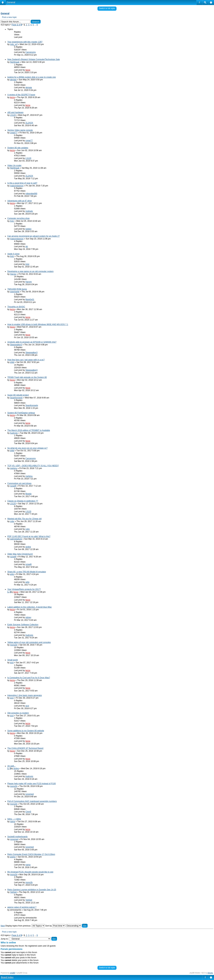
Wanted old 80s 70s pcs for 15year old (24, 519)
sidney (28, 617)
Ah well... (11, 766)
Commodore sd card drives (19, 483)
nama (13, 822)
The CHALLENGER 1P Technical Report (25, 748)
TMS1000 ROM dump (17, 289)
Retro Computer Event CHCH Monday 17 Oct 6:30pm (31, 854)
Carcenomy (31, 52)
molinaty (29, 211)
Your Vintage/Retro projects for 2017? (24, 589)
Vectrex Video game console (20, 130)
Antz (12, 221)
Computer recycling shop (18, 218)
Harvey (13, 274)
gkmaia (13, 80)
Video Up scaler (14, 165)
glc (27, 246)
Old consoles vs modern (18, 713)
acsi (12, 663)
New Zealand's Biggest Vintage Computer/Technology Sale (34, 59)
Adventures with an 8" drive (20, 201)
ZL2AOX (29, 123)
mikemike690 (31, 194)
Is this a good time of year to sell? (22, 183)
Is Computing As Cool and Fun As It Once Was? (29, 678)
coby (12, 521)
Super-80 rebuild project (18, 395)
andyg (28, 547)
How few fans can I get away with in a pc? (26, 360)
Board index (7, 977)
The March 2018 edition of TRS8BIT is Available (29, 430)
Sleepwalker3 (16, 345)
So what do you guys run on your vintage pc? (27, 448)
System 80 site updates (18, 148)
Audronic (14, 433)
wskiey (28, 229)
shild (12, 362)
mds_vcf (14, 44)
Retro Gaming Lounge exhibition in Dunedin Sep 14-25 (32, 890)
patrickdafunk (16, 539)
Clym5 (28, 812)
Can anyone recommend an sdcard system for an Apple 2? (34, 236)
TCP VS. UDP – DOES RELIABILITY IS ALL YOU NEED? (33, 466)
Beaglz (29, 494)
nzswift (13, 486)
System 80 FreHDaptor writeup (21, 413)
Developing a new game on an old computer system (30, 271)
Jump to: (5, 939)
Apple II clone (13, 254)
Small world (13, 660)
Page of (17, 25)
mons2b (14, 645)
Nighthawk (15, 62)
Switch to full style (107, 8)
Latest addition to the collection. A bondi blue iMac (30, 607)
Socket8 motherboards (17, 837)
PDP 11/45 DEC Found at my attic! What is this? (29, 536)
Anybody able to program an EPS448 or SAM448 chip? (32, 342)
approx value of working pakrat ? (22, 907)
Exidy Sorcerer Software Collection (23, 625)
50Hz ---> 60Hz (14, 819)
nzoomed (30, 794)
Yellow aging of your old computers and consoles (29, 642)
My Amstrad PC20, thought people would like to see (30, 872)
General (11, 2)
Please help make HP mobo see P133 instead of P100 (32, 784)
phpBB (13, 973)
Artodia (210, 973)
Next (3, 926)
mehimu (14, 468)
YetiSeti (13, 892)
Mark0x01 (30, 300)
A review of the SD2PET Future (21, 95)
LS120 (13, 115)
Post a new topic (9, 17)
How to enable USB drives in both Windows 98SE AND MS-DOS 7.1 (38, 324)
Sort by (55, 926)
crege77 (14, 133)
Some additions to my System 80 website (26, 731)
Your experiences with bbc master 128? (25, 42)
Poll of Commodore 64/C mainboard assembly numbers (32, 801)
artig (12, 574)
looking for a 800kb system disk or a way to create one (32, 77)
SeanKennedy (16, 398)
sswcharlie (15, 292)
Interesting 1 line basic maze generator (25, 695)
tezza (28, 70)
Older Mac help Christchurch (20, 554)
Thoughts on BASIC (16, 307)
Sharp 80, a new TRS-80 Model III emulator (27, 572)
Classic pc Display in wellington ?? (23, 501)
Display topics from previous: (25, 926)
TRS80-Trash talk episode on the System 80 (27, 377)
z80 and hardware (15, 112)
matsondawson (17, 186)
